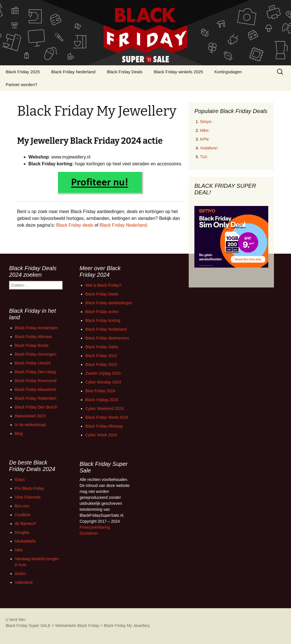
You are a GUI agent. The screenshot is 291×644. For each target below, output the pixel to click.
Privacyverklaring (95, 527)
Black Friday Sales (102, 347)
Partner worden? (21, 85)
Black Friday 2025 (23, 72)
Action (20, 574)
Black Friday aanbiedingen (109, 303)
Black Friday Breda (32, 345)
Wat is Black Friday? (103, 285)
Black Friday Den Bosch (36, 407)
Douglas (22, 532)
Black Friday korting (103, 320)
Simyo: (206, 122)
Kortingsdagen (228, 72)
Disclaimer (89, 533)
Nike (204, 130)
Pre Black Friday (29, 488)
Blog (19, 433)
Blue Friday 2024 (100, 391)
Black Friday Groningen (36, 354)
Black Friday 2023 (101, 364)
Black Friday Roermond (36, 381)
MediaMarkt (25, 541)
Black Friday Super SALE (28, 626)
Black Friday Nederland (73, 72)
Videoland (24, 582)
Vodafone (208, 148)
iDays (20, 480)
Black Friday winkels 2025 (178, 72)
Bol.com (22, 506)
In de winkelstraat (30, 425)
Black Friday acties (102, 312)
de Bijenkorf (25, 524)
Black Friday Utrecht (33, 363)
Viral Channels (28, 497)
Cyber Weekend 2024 (104, 409)
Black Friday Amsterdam (36, 328)
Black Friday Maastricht (35, 389)
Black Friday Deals (125, 72)
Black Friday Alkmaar (33, 337)
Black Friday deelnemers (107, 338)
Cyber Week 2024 (101, 435)
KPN (204, 139)
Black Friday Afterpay (104, 426)
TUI (203, 157)
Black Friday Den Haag (35, 372)
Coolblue (23, 515)
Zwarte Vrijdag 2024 (103, 373)
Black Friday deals (75, 225)
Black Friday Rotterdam (36, 398)
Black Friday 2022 (101, 356)
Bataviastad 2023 (30, 416)
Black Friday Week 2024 (107, 417)
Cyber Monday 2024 (103, 382)
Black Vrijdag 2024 (102, 400)
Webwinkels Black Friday (77, 626)
